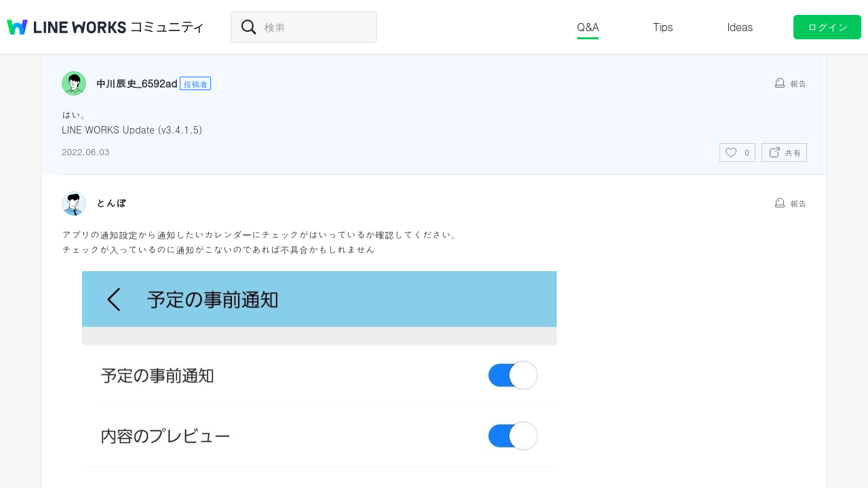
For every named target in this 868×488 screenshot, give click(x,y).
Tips (663, 27)
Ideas (740, 27)
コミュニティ (167, 27)
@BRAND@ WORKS (66, 27)
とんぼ (111, 203)
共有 (793, 152)
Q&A (588, 27)
